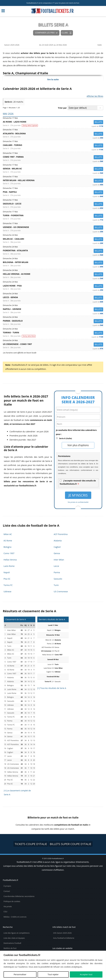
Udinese (7, 591)
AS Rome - (53, 122)
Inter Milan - (53, 181)
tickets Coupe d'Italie (31, 844)
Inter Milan (59, 560)
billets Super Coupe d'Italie (71, 844)
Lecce (56, 566)
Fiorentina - (53, 251)
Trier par (62, 108)
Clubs (65, 33)
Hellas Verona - (53, 274)
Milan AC (8, 534)
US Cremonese (61, 591)
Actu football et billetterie (64, 938)
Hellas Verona (10, 560)
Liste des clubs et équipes (14, 938)
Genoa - (53, 169)
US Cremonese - (53, 345)
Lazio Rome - (53, 286)
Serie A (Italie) (66, 438)
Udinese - (53, 228)
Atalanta (58, 541)
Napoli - (53, 310)
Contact (7, 891)
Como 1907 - (53, 157)
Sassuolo (58, 579)
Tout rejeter (53, 974)
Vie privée (8, 907)
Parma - (53, 321)
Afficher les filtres (95, 96)
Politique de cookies (12, 901)
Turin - (53, 216)
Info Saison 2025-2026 (62, 933)
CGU (5, 912)
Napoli (7, 572)
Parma (57, 572)
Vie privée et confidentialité (78, 502)
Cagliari (57, 547)
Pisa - (53, 192)
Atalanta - (53, 134)
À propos (7, 886)
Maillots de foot (10, 948)
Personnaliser (20, 974)
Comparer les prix (45, 33)
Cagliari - (53, 146)
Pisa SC (7, 579)
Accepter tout (86, 974)
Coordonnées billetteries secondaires (19, 896)
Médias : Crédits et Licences (15, 917)
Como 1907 (9, 553)
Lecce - (53, 298)
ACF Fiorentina (61, 534)
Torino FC (8, 585)
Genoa (57, 553)
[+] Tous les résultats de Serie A (52, 688)
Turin (56, 585)
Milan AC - (53, 239)
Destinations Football (12, 943)
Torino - (53, 333)
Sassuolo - (53, 204)
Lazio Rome (9, 566)
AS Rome (8, 541)
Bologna (7, 547)
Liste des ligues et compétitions (17, 933)
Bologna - (53, 263)
